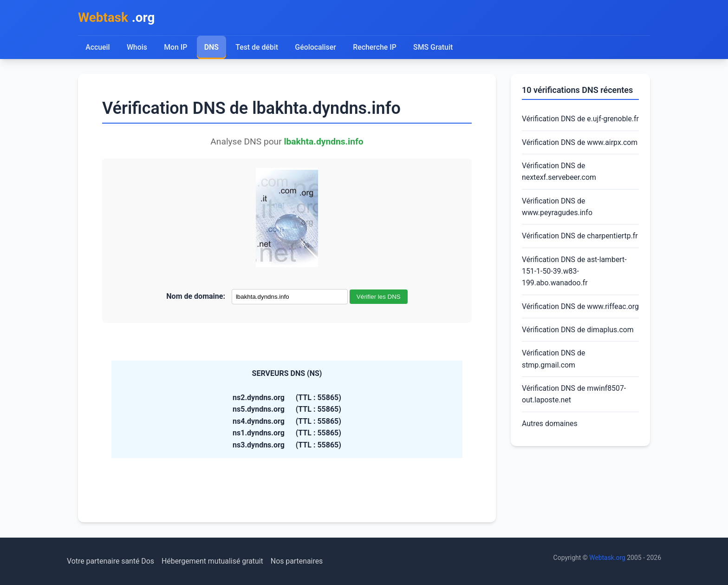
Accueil (98, 48)
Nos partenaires (298, 561)
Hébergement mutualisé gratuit (214, 561)
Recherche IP (376, 48)
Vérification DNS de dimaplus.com (578, 355)
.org (117, 18)
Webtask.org (607, 558)
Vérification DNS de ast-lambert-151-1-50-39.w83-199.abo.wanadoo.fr (575, 284)
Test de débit (257, 48)
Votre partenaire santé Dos (111, 561)
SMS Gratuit (434, 48)
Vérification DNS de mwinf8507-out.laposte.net (574, 420)
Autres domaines (550, 450)
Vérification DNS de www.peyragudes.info (557, 220)
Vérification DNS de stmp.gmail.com (554, 385)
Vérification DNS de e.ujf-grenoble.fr (563, 125)
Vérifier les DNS (379, 297)
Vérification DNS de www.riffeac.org (554, 325)
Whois (137, 48)
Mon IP (176, 48)
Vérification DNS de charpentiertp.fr (580, 249)
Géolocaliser (316, 48)
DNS (212, 48)
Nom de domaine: (196, 297)
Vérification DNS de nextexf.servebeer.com (559, 184)
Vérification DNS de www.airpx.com (580, 154)
